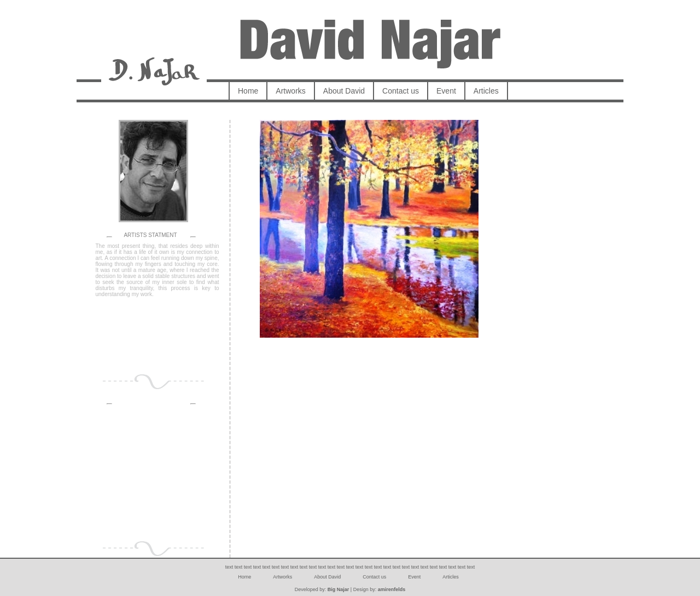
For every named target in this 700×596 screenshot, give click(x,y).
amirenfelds (392, 589)
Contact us (401, 91)
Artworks (290, 91)
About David (344, 91)
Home (248, 91)
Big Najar (339, 589)
